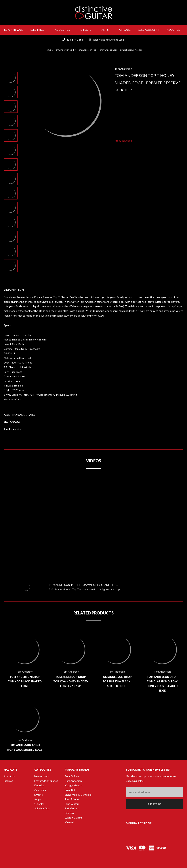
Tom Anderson (73, 781)
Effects (87, 30)
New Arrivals (14, 30)
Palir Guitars (72, 808)
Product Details (125, 141)
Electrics (39, 30)
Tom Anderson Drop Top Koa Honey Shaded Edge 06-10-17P (71, 681)
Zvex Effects (72, 799)
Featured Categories (46, 781)
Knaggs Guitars (74, 785)
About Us (175, 30)
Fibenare (70, 813)
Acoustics (64, 30)
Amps (107, 30)
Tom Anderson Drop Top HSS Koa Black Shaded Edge (116, 681)
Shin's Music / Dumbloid (78, 795)
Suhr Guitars (72, 776)
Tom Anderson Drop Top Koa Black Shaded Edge (25, 681)
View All (69, 822)
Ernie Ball (70, 790)
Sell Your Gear (149, 30)
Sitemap (8, 781)
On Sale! (125, 30)
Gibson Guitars (74, 818)
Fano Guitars (72, 804)
